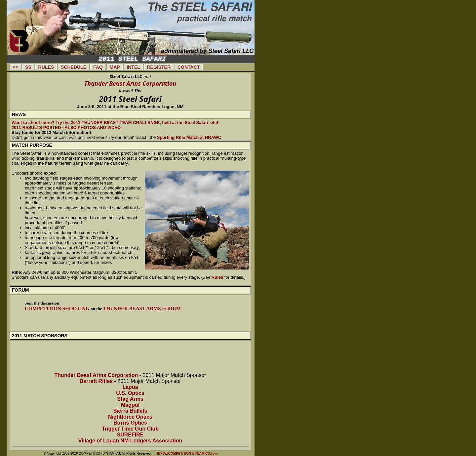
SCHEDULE (74, 67)
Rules (217, 277)
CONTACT (189, 67)
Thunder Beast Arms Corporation (130, 83)
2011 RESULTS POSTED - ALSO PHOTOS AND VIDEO (66, 127)
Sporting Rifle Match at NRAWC (189, 137)
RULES (46, 67)
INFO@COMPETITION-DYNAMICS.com (187, 454)
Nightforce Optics (130, 417)
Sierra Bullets (130, 411)
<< (16, 67)
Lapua (130, 387)
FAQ (98, 67)
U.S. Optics (130, 393)
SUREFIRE (130, 435)
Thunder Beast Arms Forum (142, 309)
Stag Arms (130, 399)
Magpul (130, 405)
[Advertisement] (284, 101)
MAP (115, 67)
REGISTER (159, 67)
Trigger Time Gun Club (130, 429)
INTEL (134, 67)
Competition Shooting (58, 309)
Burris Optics (130, 423)
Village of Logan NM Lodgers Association (130, 441)
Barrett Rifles (96, 381)
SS (28, 67)
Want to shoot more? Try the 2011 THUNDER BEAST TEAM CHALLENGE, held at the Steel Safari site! (115, 123)
